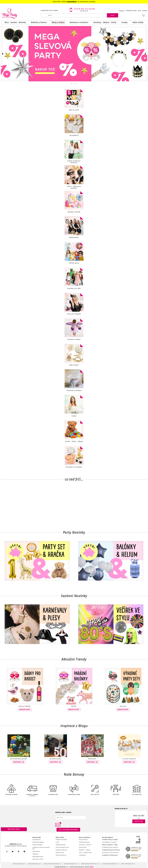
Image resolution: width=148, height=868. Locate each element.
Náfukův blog (14, 829)
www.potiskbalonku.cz (110, 864)
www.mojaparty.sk (35, 864)
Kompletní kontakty (61, 840)
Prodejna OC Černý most (110, 855)
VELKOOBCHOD (137, 789)
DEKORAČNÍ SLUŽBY (74, 789)
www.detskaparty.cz (71, 864)
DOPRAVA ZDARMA (32, 789)
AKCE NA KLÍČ (95, 789)
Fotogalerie (82, 855)
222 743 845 (90, 9)
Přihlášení (122, 11)
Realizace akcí (60, 853)
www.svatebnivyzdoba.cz (52, 864)
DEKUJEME (71, 2)
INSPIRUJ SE (19, 762)
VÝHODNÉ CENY (53, 789)
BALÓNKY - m (83, 850)
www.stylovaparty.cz (128, 864)
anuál (88, 850)
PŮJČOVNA (116, 789)
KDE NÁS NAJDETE (108, 838)
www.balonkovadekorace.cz (90, 864)
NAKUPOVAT (25, 710)
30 (76, 2)
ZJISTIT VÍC (139, 821)
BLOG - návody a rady (85, 853)
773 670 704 (79, 9)
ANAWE (92, 867)
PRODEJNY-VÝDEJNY (11, 789)
